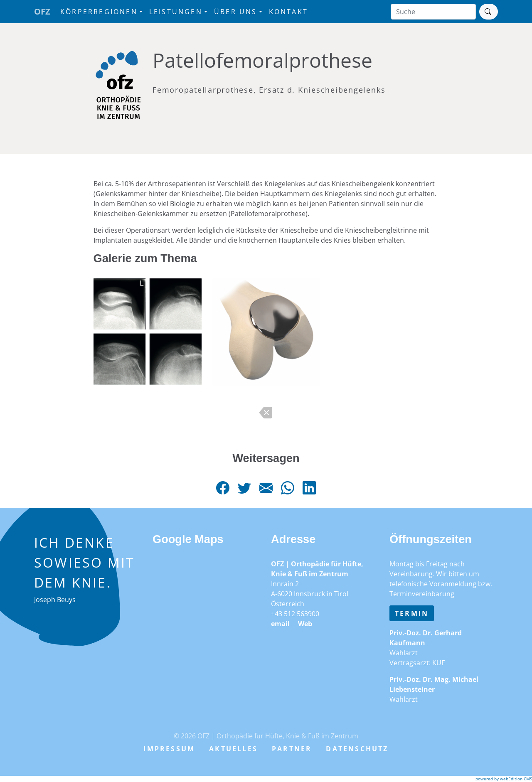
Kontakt (288, 12)
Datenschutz (357, 749)
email (280, 624)
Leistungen (176, 12)
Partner (292, 749)
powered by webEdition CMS (504, 779)
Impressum (169, 749)
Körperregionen (99, 12)
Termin (412, 613)
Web (305, 624)
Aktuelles (233, 749)
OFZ (42, 11)
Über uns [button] (236, 12)
